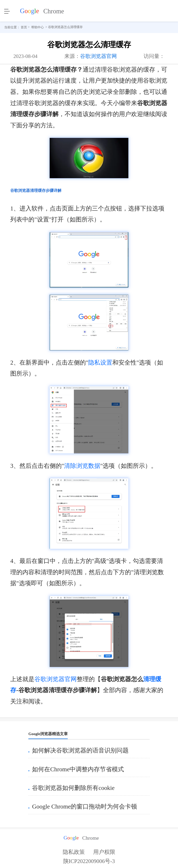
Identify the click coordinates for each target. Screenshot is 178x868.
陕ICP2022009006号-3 (89, 863)
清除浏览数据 (82, 466)
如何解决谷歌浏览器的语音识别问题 (80, 750)
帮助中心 (38, 27)
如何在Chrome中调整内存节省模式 (78, 769)
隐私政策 (74, 852)
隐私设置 (100, 363)
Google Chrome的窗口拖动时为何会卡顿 (85, 807)
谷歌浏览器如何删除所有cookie (73, 788)
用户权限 (104, 852)
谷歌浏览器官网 (98, 56)
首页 (24, 27)
